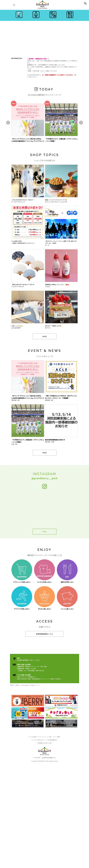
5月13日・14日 (61, 424)
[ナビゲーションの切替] (14, 5)
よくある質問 (33, 737)
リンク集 (49, 737)
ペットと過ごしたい (67, 598)
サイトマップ (41, 737)
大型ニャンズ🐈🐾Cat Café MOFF (28, 310)
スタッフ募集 (56, 737)
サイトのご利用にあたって (39, 740)
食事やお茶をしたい (67, 571)
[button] (8, 123)
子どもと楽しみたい (44, 598)
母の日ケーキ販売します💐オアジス (61, 310)
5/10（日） (28, 425)
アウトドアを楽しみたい (22, 598)
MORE (45, 336)
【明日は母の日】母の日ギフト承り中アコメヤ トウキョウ (28, 268)
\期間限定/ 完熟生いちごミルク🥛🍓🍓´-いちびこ (61, 268)
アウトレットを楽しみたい (22, 571)
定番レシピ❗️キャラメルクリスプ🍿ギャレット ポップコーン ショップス (61, 184)
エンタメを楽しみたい (44, 571)
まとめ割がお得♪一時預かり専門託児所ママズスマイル (28, 225)
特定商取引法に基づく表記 (45, 743)
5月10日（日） (28, 381)
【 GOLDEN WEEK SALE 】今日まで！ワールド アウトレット (28, 184)
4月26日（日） (61, 381)
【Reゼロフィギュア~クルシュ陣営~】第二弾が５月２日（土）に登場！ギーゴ (61, 226)
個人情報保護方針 (52, 740)
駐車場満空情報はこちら (45, 634)
